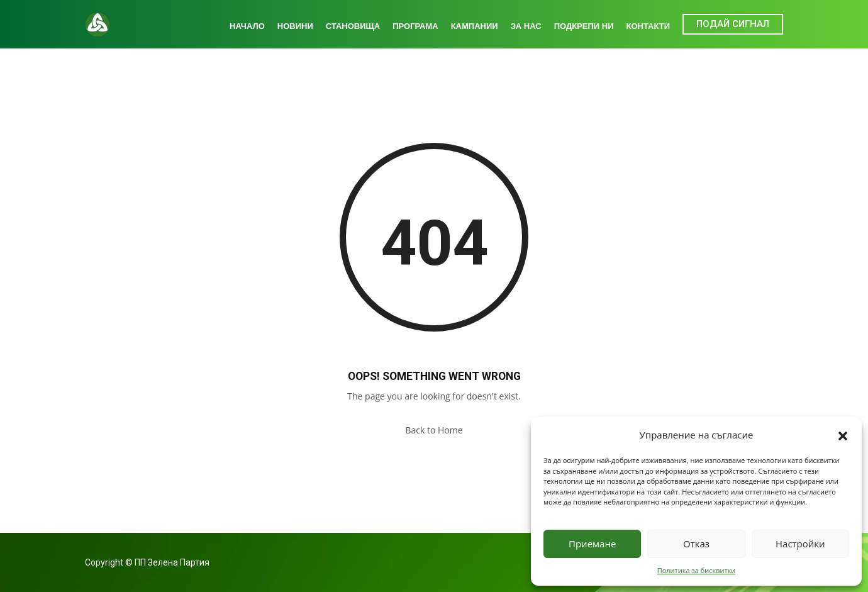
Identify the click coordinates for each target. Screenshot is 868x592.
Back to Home (434, 430)
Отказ (696, 544)
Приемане (592, 544)
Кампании (475, 26)
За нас (526, 26)
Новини (295, 26)
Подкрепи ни (584, 26)
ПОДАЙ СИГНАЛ (733, 24)
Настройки (800, 544)
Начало (247, 26)
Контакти (648, 26)
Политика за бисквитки (697, 570)
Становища (353, 26)
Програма (415, 26)
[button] (843, 435)
